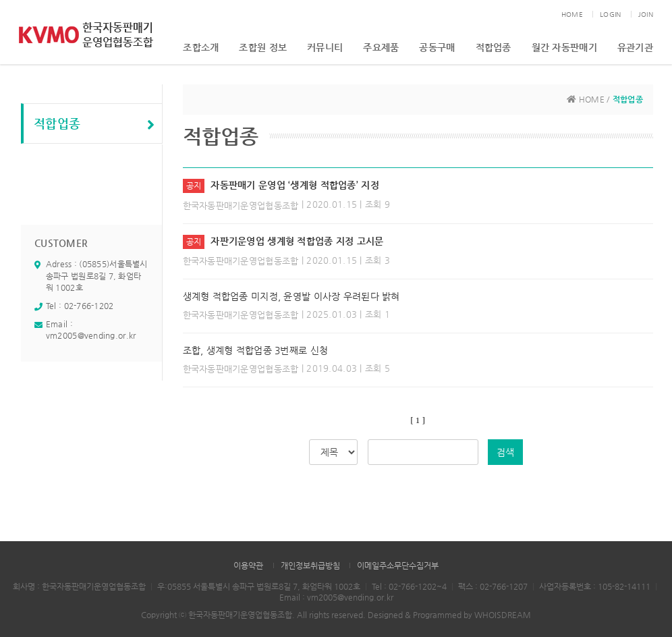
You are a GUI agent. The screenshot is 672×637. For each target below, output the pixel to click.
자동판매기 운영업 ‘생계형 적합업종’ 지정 (295, 185)
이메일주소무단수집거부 (398, 565)
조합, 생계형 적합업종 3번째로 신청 (256, 350)
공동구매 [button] (437, 47)
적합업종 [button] (494, 47)
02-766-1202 (89, 306)
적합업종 (94, 124)
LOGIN (610, 15)
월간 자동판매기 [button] (564, 47)
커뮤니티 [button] (325, 47)
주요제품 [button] (381, 47)
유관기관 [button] (635, 47)
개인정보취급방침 (310, 565)
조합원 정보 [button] (263, 47)
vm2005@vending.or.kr (91, 335)
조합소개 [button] (201, 47)
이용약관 (248, 565)
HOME (572, 15)
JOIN (646, 15)
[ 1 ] (418, 420)
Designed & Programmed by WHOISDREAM (449, 615)
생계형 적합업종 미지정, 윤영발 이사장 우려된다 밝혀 (291, 296)
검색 (505, 452)
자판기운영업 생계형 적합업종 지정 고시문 (297, 241)
